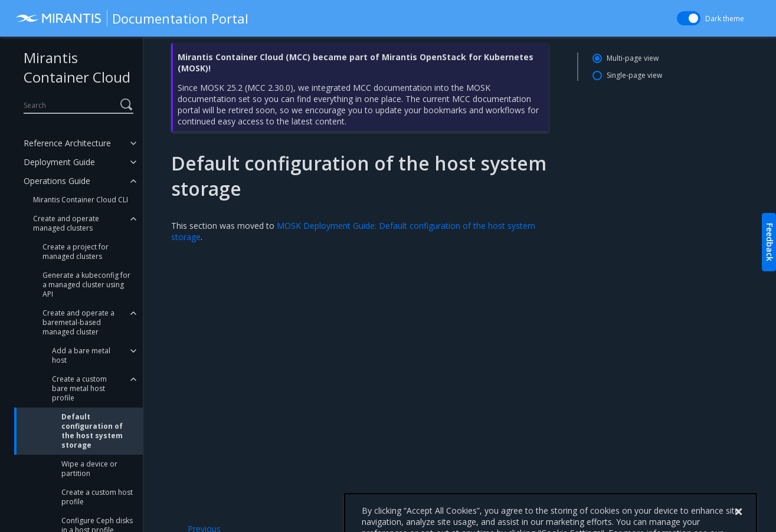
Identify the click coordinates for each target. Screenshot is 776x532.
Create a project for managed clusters (76, 252)
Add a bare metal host (81, 355)
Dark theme (725, 19)
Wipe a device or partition (89, 469)
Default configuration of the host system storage (92, 431)
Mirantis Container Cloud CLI (81, 200)
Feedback (770, 242)
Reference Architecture (67, 143)
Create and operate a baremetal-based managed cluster (78, 322)
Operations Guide (57, 181)
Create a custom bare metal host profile (79, 388)
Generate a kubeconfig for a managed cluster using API (86, 285)
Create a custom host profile (97, 497)
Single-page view (634, 75)
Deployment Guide (59, 162)
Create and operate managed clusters (66, 223)
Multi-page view (633, 58)
